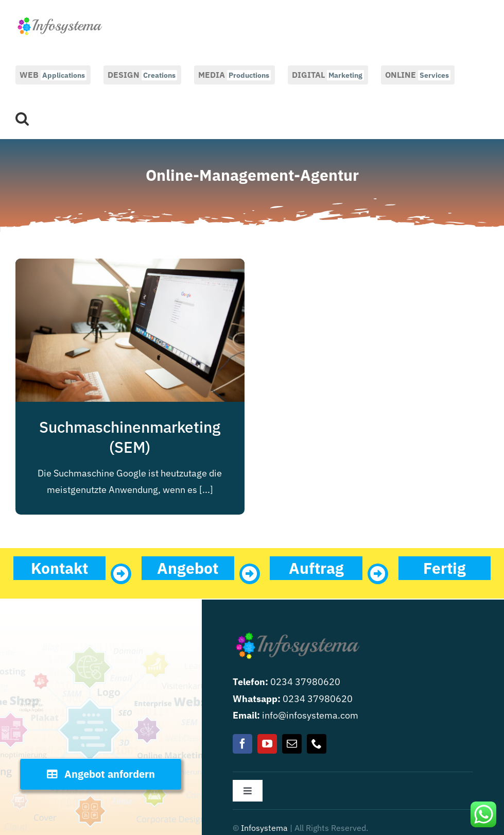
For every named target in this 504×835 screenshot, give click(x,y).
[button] (22, 117)
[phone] (317, 744)
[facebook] (242, 744)
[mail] (292, 744)
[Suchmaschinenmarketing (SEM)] (130, 267)
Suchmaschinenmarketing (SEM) (130, 437)
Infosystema (264, 828)
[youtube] (267, 744)
